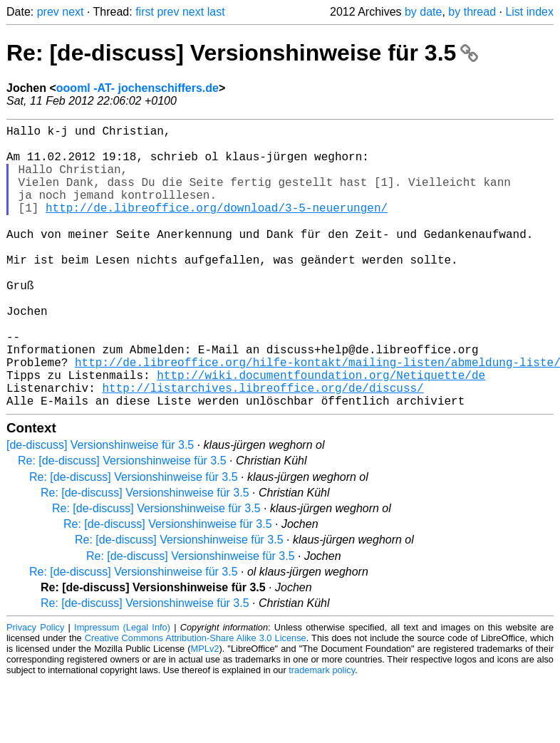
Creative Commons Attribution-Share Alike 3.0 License (196, 700)
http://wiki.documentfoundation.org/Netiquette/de (321, 431)
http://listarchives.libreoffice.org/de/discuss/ (263, 447)
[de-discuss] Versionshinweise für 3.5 (100, 507)
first (145, 12)
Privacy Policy (35, 689)
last (216, 12)
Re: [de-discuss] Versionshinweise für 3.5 (242, 53)
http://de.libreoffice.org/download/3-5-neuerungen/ (217, 227)
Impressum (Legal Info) (122, 689)
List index (529, 12)
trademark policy (322, 732)
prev (48, 12)
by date (423, 12)
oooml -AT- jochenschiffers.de (138, 88)
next (73, 12)
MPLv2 (205, 711)
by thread (472, 12)
